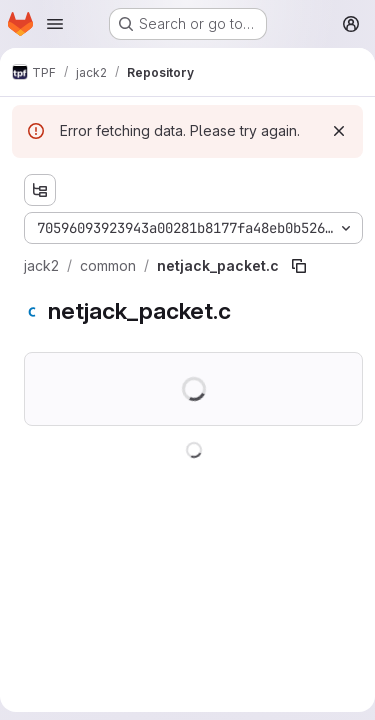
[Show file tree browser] (40, 190)
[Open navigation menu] (55, 24)
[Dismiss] (339, 131)
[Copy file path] (299, 266)
